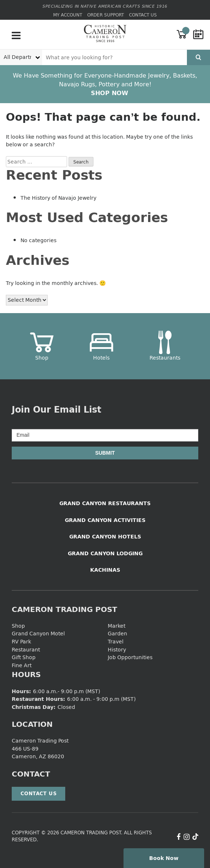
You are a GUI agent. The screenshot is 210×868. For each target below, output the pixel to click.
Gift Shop (24, 657)
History (117, 649)
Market (117, 626)
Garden (117, 633)
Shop (18, 626)
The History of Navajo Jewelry (58, 198)
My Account (68, 15)
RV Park (21, 641)
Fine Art (22, 665)
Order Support (106, 15)
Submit (105, 453)
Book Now (164, 858)
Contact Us (143, 15)
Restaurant (26, 649)
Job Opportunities (130, 657)
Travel (116, 641)
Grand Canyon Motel (38, 633)
